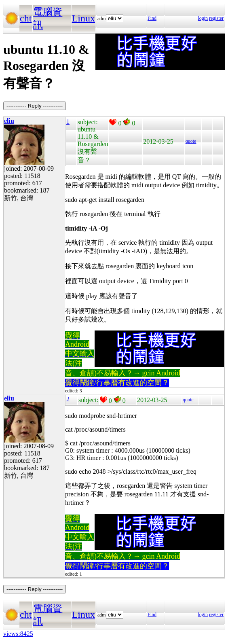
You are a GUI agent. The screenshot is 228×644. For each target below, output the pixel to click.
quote (191, 141)
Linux (83, 18)
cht (26, 18)
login (203, 18)
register (216, 18)
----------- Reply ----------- (35, 106)
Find (152, 18)
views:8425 (18, 634)
